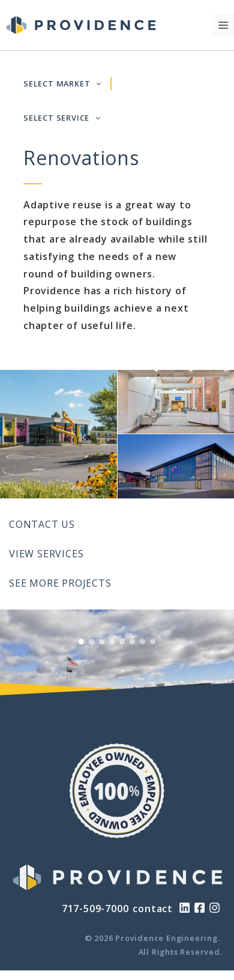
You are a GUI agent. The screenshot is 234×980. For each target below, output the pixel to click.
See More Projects (60, 583)
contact (153, 909)
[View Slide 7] (142, 642)
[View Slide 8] (153, 642)
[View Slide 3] (102, 642)
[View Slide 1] (81, 642)
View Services (46, 554)
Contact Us (42, 524)
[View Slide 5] (122, 642)
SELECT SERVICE (62, 118)
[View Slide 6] (132, 642)
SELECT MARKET (62, 83)
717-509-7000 (95, 909)
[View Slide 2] (91, 642)
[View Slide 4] (112, 642)
